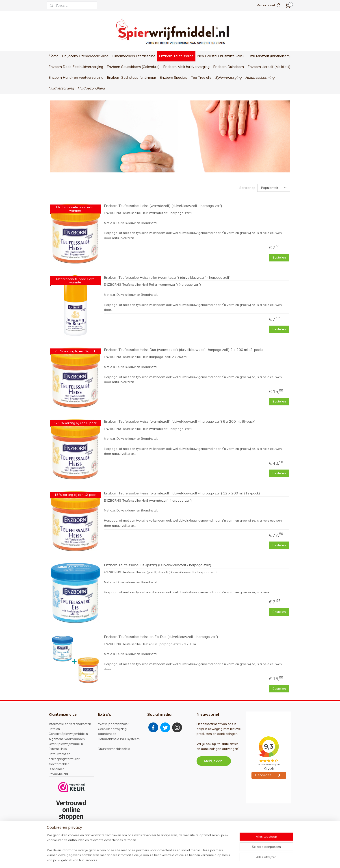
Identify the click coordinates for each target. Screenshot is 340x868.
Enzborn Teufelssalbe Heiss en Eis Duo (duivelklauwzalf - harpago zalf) (161, 637)
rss (171, 860)
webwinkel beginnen (186, 860)
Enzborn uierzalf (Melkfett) (269, 67)
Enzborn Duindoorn (228, 67)
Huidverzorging (61, 88)
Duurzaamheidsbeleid (114, 749)
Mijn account (269, 5)
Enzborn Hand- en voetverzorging (76, 77)
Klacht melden (59, 764)
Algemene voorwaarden (67, 739)
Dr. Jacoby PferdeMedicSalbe (85, 56)
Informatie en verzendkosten (70, 724)
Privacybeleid (58, 774)
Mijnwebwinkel (223, 860)
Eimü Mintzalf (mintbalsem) (269, 56)
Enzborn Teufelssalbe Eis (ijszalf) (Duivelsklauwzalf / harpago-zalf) (157, 565)
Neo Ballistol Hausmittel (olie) (221, 56)
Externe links (58, 749)
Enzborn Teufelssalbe (176, 56)
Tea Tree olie (201, 77)
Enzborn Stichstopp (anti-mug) (131, 77)
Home (53, 56)
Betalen (54, 729)
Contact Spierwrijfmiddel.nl (69, 734)
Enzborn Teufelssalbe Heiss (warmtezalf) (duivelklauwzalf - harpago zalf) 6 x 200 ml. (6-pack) (180, 421)
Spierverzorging (228, 77)
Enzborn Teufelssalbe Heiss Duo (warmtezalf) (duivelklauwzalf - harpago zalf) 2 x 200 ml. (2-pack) (183, 350)
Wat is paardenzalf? (113, 724)
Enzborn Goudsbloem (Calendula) (133, 67)
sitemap (163, 860)
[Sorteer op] (274, 188)
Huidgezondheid (91, 88)
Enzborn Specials (173, 77)
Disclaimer (56, 769)
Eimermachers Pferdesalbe (134, 56)
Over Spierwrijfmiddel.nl (66, 744)
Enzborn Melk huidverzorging (186, 67)
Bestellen (279, 257)
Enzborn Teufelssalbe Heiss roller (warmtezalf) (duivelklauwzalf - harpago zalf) (167, 277)
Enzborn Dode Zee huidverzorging (76, 67)
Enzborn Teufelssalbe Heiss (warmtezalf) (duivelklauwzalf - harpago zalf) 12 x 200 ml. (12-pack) (182, 493)
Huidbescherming (260, 77)
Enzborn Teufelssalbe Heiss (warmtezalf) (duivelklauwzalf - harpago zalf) (163, 206)
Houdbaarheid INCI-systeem (119, 739)
